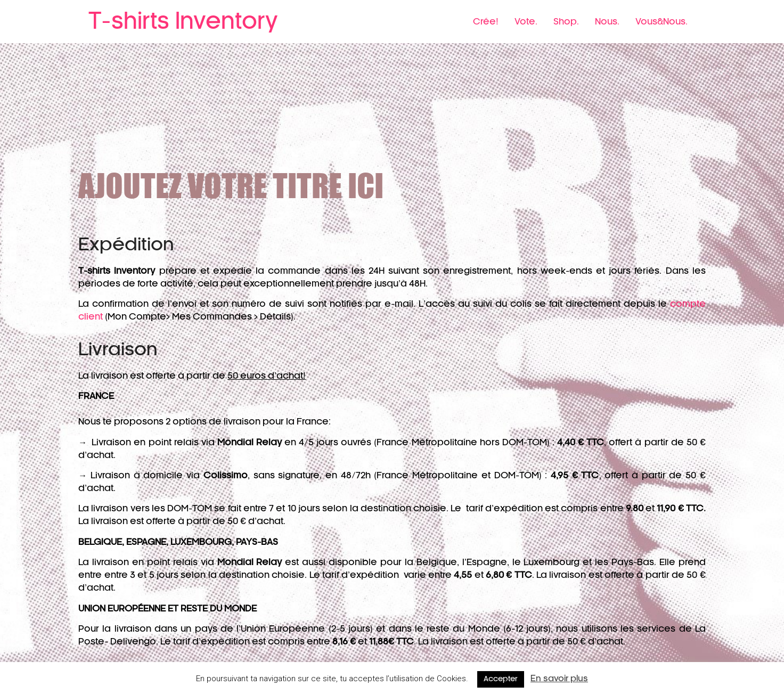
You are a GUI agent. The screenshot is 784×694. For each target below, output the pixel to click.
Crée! (486, 22)
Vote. (526, 22)
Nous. (607, 22)
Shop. (566, 22)
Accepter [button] (501, 679)
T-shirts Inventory (183, 22)
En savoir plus (559, 679)
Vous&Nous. (661, 22)
